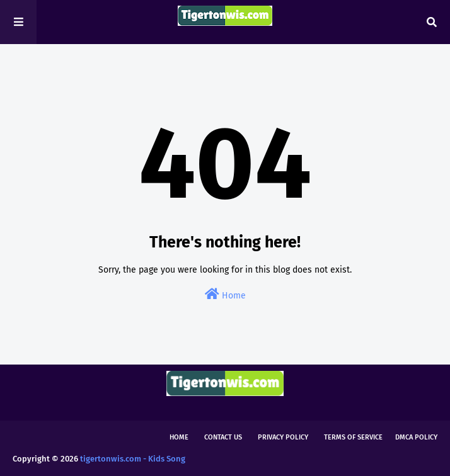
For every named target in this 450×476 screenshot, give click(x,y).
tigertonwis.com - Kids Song (133, 459)
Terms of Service (353, 437)
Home (225, 294)
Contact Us (223, 437)
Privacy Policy (283, 437)
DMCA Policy (416, 437)
